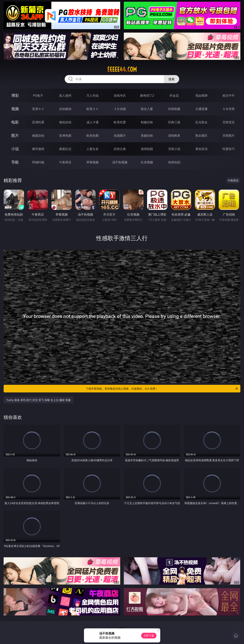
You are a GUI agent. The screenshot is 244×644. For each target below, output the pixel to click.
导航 (15, 162)
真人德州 (65, 95)
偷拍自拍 (65, 122)
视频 (15, 109)
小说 (15, 149)
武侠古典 (120, 149)
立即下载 (149, 636)
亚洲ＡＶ (38, 109)
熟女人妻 (147, 109)
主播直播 (201, 109)
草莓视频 (93, 162)
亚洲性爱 (38, 122)
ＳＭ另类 (229, 109)
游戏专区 (120, 95)
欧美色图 (93, 136)
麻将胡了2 (147, 95)
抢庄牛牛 (229, 95)
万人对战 (93, 95)
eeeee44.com (122, 69)
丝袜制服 (174, 109)
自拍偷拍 (65, 109)
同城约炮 (38, 162)
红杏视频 (147, 162)
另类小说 (174, 149)
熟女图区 (201, 136)
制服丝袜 (147, 122)
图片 (15, 135)
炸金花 (174, 95)
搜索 (172, 79)
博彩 (15, 95)
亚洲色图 (65, 136)
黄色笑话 (201, 149)
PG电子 (38, 95)
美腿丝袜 (147, 136)
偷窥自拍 (38, 136)
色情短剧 (174, 162)
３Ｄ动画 (120, 109)
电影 (15, 122)
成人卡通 (93, 122)
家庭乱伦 (65, 149)
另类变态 (229, 122)
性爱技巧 (229, 149)
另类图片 (229, 136)
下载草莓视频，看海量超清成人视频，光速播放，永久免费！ (162, 389)
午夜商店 (65, 162)
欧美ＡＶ (93, 109)
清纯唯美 (174, 136)
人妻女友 (93, 149)
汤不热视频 (120, 162)
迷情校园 (147, 149)
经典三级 (174, 122)
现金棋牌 (201, 95)
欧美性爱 (120, 122)
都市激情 (38, 149)
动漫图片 (120, 136)
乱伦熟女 (201, 122)
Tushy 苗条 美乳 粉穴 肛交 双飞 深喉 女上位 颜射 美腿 (38, 400)
